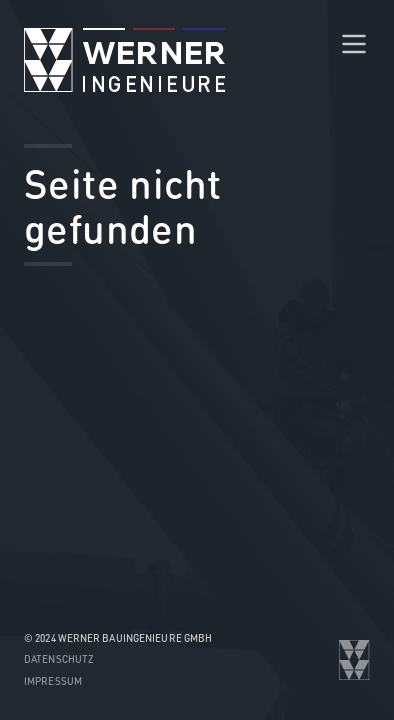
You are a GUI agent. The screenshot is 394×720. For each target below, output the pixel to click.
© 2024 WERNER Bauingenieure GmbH (118, 638)
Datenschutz (59, 659)
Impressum (53, 681)
